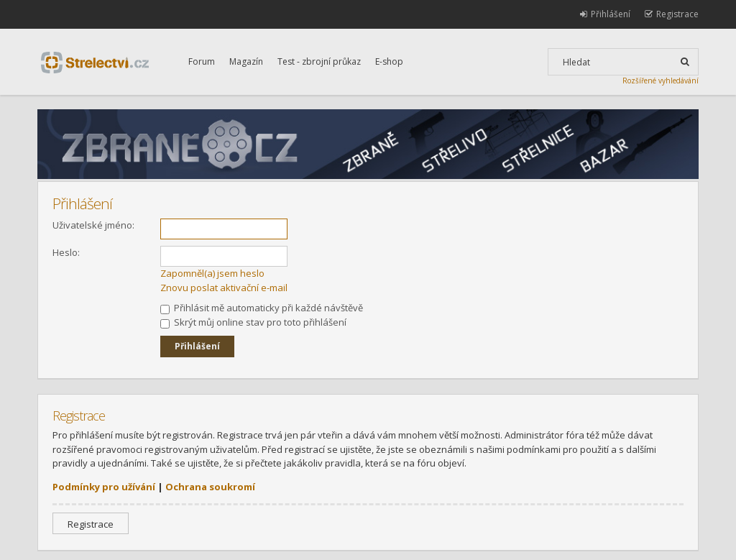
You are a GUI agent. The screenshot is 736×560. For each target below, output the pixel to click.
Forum (202, 61)
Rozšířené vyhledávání (661, 81)
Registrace (91, 524)
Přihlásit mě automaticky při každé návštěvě (262, 308)
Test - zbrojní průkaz (319, 61)
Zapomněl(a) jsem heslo (212, 273)
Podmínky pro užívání (104, 487)
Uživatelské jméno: (93, 225)
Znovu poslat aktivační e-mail (224, 288)
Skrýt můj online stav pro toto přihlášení (253, 322)
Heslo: (66, 252)
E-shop (389, 61)
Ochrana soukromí (210, 487)
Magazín (246, 61)
